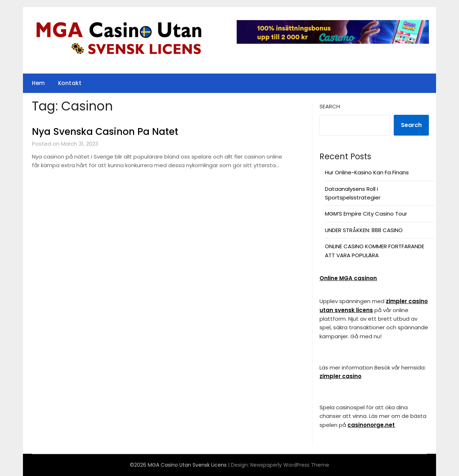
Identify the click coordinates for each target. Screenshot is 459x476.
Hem (39, 83)
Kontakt (70, 83)
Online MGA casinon (348, 278)
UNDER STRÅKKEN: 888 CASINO (364, 230)
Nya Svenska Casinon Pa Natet (105, 132)
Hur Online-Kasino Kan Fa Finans (367, 172)
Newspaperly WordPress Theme (290, 465)
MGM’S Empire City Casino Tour (366, 214)
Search (330, 106)
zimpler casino (340, 376)
